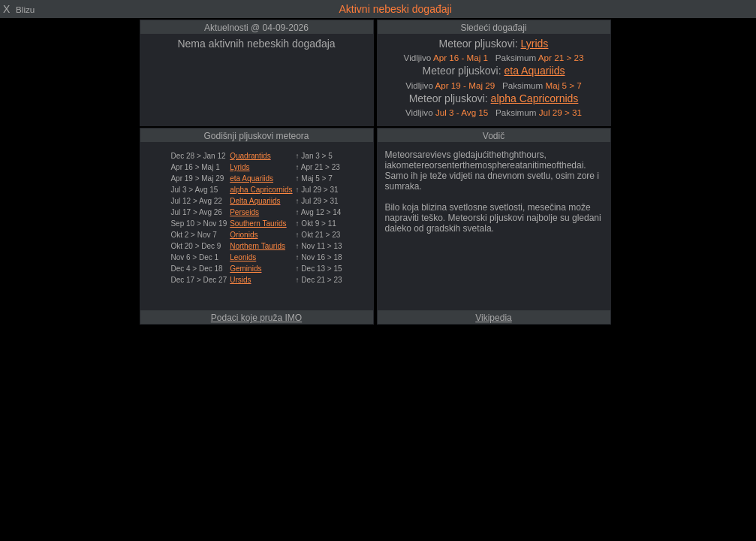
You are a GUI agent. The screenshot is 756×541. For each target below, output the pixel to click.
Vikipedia (493, 318)
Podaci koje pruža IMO (256, 318)
